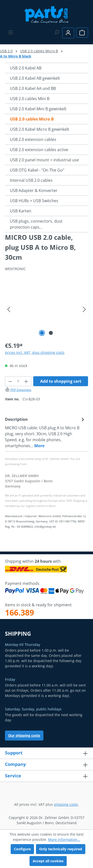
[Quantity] (18, 381)
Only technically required (61, 849)
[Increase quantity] (26, 381)
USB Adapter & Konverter (34, 190)
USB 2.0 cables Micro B (32, 119)
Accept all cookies (48, 861)
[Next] (84, 309)
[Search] (57, 32)
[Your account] (68, 33)
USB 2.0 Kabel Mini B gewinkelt (38, 109)
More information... (64, 839)
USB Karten (21, 211)
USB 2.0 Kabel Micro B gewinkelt (40, 129)
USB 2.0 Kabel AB (26, 68)
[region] (46, 309)
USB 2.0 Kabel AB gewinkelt (35, 78)
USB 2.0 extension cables (33, 139)
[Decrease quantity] (10, 381)
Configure (22, 849)
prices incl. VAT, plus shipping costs (35, 352)
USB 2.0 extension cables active (39, 150)
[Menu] (11, 32)
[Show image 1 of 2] (42, 333)
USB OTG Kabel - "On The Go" (37, 170)
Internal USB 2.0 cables (31, 180)
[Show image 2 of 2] (51, 333)
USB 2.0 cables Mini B (30, 99)
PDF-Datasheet (18, 390)
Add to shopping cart (61, 381)
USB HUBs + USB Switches (34, 201)
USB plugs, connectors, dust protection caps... (36, 224)
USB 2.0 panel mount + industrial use (44, 160)
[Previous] (9, 309)
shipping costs (66, 804)
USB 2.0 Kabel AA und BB (33, 88)
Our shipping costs (24, 735)
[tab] (45, 432)
